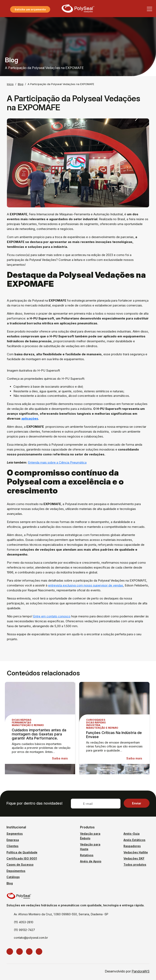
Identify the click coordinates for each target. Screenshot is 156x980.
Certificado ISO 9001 (22, 858)
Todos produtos (135, 865)
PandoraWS (141, 971)
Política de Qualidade (22, 852)
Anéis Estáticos (134, 840)
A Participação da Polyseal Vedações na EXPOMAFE (61, 84)
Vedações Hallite (136, 852)
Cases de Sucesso (20, 865)
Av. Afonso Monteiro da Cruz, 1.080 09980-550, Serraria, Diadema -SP (61, 914)
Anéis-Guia (132, 834)
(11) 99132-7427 (24, 930)
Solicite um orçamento (30, 9)
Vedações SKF (134, 858)
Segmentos (15, 834)
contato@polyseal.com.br (31, 938)
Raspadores (132, 846)
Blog (21, 84)
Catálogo (13, 877)
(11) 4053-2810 (24, 922)
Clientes (12, 846)
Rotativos (87, 855)
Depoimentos (16, 871)
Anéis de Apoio (91, 861)
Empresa (13, 840)
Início (10, 84)
